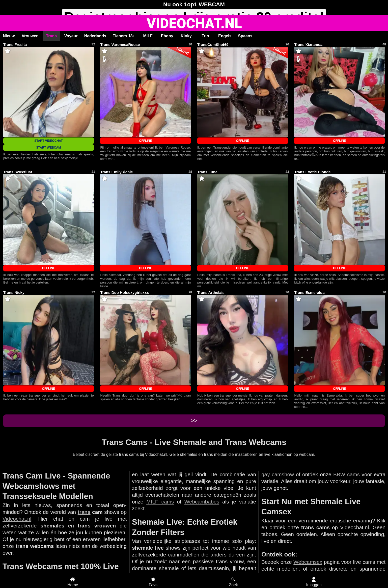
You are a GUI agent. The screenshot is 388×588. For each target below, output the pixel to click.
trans (84, 512)
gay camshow (278, 474)
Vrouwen (30, 36)
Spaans (245, 36)
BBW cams (347, 474)
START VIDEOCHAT (48, 141)
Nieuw (9, 36)
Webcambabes (202, 502)
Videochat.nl (17, 519)
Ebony (167, 36)
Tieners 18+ (124, 36)
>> (194, 421)
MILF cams (160, 502)
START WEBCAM (48, 148)
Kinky (186, 36)
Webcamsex (308, 562)
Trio (205, 36)
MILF (148, 36)
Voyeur (71, 36)
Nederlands (95, 36)
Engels (225, 36)
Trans (51, 36)
